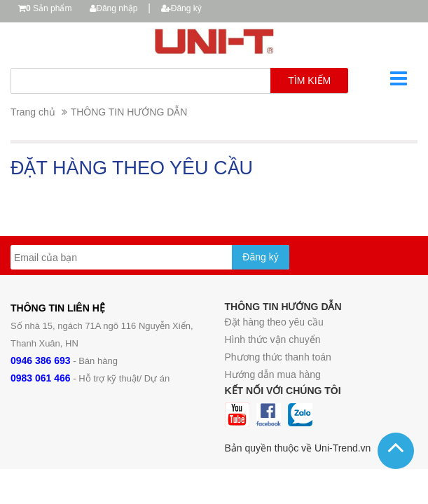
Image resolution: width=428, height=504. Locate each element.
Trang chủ (33, 112)
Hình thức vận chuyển (273, 339)
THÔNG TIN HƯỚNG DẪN (129, 112)
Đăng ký (181, 8)
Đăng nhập (113, 8)
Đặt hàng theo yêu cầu (274, 322)
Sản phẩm (49, 8)
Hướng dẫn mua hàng (273, 374)
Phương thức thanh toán (278, 357)
